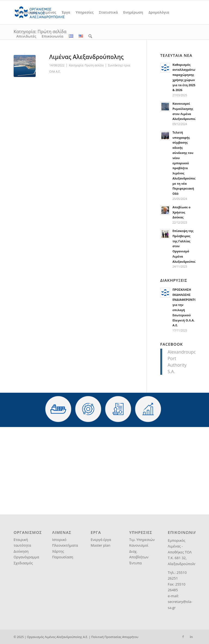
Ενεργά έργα (101, 540)
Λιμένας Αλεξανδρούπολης (86, 57)
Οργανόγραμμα (26, 557)
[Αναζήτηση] (90, 36)
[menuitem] (27, 12)
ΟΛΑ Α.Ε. (55, 72)
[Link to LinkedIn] (191, 637)
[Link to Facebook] (183, 637)
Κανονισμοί (139, 545)
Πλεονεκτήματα (65, 545)
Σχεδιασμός (23, 563)
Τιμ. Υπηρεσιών (142, 540)
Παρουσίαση (63, 557)
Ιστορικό (59, 540)
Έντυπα (136, 563)
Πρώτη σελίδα (94, 65)
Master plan (100, 545)
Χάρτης (58, 551)
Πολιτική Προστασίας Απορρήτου (115, 637)
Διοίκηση (21, 551)
